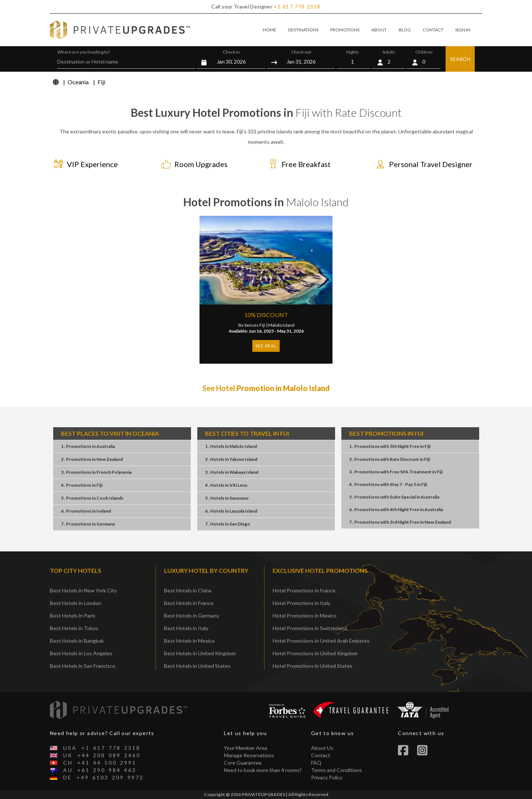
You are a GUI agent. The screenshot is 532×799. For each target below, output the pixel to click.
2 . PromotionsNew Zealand (92, 459)
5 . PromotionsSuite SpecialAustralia (394, 497)
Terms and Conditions (337, 770)
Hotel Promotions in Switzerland (310, 628)
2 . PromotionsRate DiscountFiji (390, 459)
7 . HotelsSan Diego (228, 524)
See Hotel (266, 388)
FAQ (316, 763)
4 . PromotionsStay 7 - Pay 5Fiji (388, 484)
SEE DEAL (266, 346)
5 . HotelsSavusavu (227, 498)
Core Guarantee (243, 763)
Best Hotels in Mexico (189, 641)
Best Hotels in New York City (83, 590)
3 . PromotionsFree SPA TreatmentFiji (396, 472)
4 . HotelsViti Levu (226, 485)
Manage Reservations (249, 755)
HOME (270, 30)
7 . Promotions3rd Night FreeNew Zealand (400, 522)
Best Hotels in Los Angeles (81, 653)
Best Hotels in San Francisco (83, 666)
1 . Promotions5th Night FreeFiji (390, 446)
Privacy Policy (327, 777)
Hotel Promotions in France (304, 590)
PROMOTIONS (345, 30)
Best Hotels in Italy (186, 628)
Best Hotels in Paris (73, 616)
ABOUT (379, 30)
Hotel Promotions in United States (313, 666)
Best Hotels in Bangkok (77, 641)
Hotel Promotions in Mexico (305, 616)
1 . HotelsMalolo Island (231, 446)
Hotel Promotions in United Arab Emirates (321, 641)
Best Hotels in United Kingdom (200, 653)
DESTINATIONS (303, 30)
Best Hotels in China (188, 590)
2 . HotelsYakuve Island (231, 459)
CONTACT (433, 30)
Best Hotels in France (189, 603)
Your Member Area (245, 748)
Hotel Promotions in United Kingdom (315, 653)
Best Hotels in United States (197, 666)
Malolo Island (281, 325)
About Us (322, 748)
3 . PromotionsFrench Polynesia (96, 472)
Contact (321, 755)
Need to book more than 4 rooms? (263, 770)
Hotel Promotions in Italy (301, 603)
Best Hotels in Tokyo (74, 628)
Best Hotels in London (76, 603)
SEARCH (460, 59)
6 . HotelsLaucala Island (231, 511)
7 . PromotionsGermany (88, 524)
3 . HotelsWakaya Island (232, 472)
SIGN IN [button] (463, 30)
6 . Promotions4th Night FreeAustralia (396, 509)
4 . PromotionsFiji (82, 485)
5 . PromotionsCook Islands (92, 498)
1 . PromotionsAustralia (88, 446)
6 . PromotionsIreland (86, 511)
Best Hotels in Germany (192, 616)
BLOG (405, 30)
